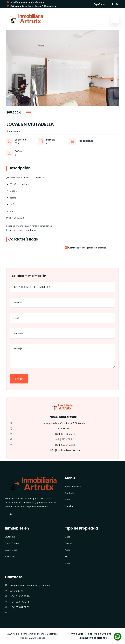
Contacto (70, 493)
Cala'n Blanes (12, 543)
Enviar (19, 379)
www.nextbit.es (37, 638)
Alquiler (69, 506)
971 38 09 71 (65, 429)
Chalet (68, 543)
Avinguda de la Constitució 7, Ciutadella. (31, 6)
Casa (68, 537)
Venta (68, 500)
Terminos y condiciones (93, 638)
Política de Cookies (100, 634)
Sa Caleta (10, 556)
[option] (62, 68)
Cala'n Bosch (12, 550)
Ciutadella (13, 132)
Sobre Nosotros (73, 487)
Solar (68, 563)
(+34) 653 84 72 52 (65, 445)
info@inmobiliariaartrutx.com (25, 2)
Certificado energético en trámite (86, 248)
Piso (67, 556)
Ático (68, 550)
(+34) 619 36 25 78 (65, 434)
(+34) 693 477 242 (65, 439)
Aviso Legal (77, 634)
